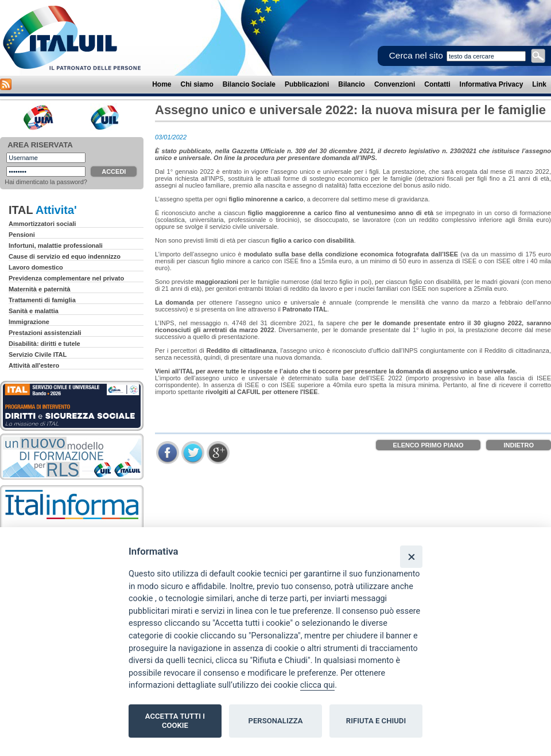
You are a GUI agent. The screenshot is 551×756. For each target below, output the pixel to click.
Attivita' (56, 210)
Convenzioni (395, 84)
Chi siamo (197, 84)
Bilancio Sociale (249, 84)
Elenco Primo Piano (428, 445)
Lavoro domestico (36, 267)
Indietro (519, 445)
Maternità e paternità (40, 289)
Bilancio (352, 84)
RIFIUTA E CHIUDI (376, 721)
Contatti (437, 84)
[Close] (411, 557)
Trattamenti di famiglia (42, 300)
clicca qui (318, 685)
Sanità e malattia (34, 311)
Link (539, 84)
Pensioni (22, 235)
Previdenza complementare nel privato (66, 278)
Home (162, 84)
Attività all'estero (34, 365)
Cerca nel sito (416, 55)
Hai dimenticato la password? (46, 182)
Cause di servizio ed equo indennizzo (65, 256)
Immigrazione (29, 322)
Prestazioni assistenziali (45, 333)
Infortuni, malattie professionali (56, 245)
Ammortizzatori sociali (42, 224)
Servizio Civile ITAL (38, 354)
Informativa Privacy (492, 84)
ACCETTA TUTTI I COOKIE (175, 721)
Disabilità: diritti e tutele (44, 344)
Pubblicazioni (307, 84)
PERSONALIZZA (276, 721)
